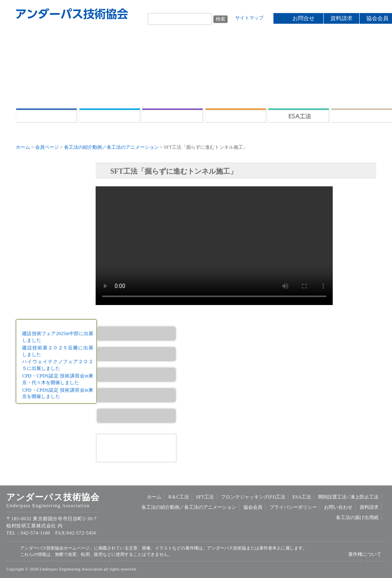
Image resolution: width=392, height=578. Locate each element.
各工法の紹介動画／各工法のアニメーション (111, 147)
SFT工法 (172, 116)
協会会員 (253, 507)
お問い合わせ (338, 507)
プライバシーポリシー (293, 507)
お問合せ (303, 18)
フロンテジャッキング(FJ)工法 (236, 116)
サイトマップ (249, 18)
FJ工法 (136, 375)
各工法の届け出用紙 (357, 517)
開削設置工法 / (362, 116)
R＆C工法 (110, 116)
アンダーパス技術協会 (72, 14)
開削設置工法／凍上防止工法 (136, 416)
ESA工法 (299, 116)
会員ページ (47, 147)
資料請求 (341, 18)
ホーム (46, 116)
